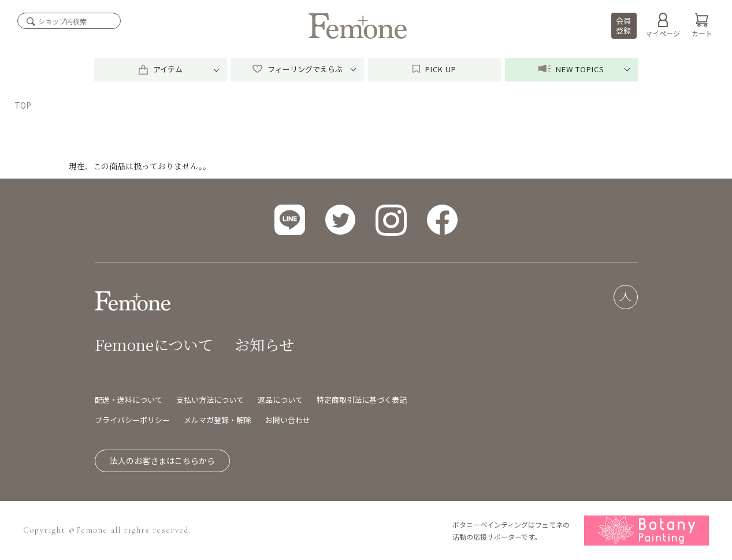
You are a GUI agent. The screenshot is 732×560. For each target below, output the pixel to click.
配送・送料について (129, 400)
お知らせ (264, 344)
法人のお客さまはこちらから (162, 461)
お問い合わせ (288, 420)
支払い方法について (210, 400)
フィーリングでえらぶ (297, 69)
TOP (23, 105)
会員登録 (623, 25)
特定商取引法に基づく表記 (362, 400)
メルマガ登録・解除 (218, 420)
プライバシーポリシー (132, 420)
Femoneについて (154, 344)
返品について (280, 400)
